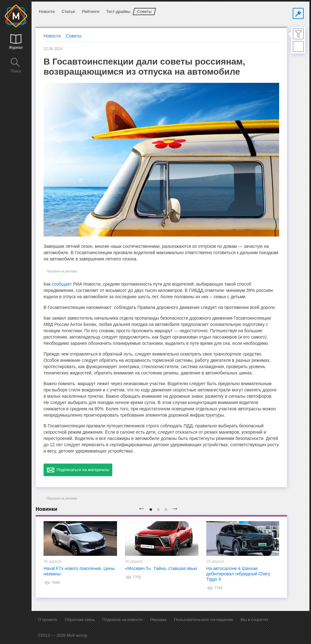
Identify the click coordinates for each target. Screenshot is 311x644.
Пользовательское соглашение (203, 620)
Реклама (158, 620)
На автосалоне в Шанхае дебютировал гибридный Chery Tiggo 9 (238, 574)
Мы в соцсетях (254, 620)
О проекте (47, 620)
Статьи (68, 11)
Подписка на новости (122, 620)
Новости (47, 11)
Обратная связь (80, 620)
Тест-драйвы (118, 11)
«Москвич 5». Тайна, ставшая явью (161, 568)
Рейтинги (90, 11)
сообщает (62, 284)
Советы (144, 11)
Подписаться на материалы (78, 470)
